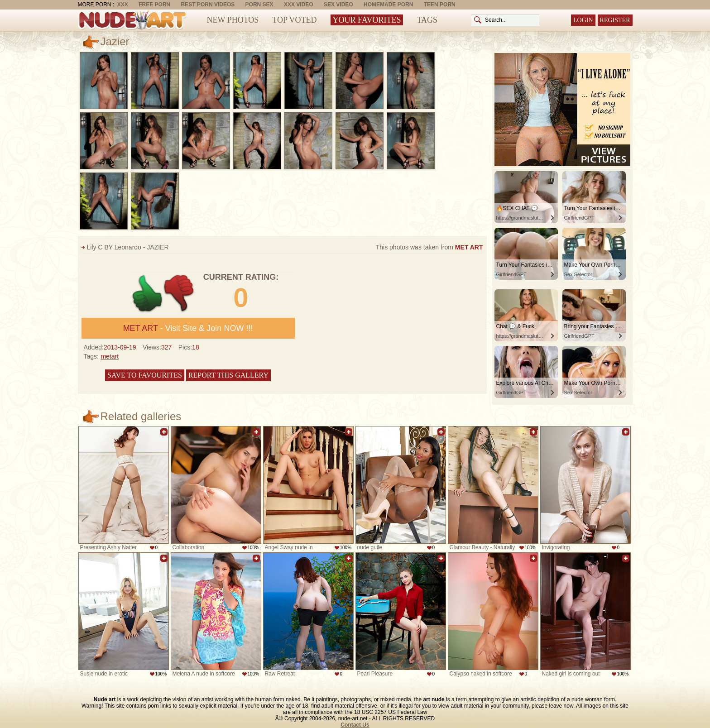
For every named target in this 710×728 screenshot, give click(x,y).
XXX (123, 5)
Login (583, 20)
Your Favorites (367, 20)
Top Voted (294, 20)
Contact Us (355, 725)
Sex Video (338, 5)
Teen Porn (440, 5)
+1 (147, 294)
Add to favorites (164, 432)
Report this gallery (228, 375)
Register (615, 20)
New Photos (233, 20)
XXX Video (299, 5)
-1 (180, 294)
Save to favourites (145, 375)
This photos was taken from (429, 247)
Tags (427, 20)
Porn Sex (259, 5)
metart (110, 356)
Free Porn (154, 5)
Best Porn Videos (208, 5)
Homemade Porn (388, 5)
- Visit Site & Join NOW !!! (188, 328)
